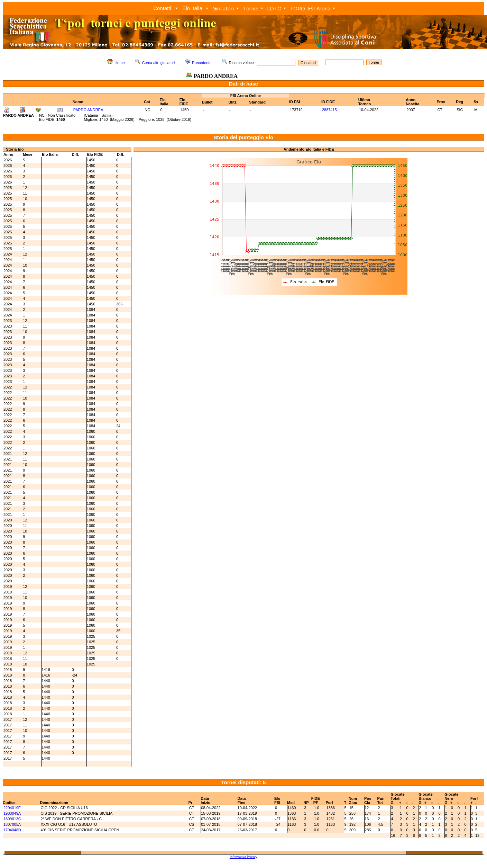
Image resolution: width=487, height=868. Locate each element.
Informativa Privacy (243, 857)
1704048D (12, 830)
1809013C (12, 819)
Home (120, 63)
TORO (297, 8)
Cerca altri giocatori (159, 63)
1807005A (12, 824)
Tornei (251, 8)
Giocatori (223, 8)
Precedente (202, 63)
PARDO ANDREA (88, 110)
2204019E (12, 808)
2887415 (329, 110)
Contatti (162, 8)
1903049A (12, 813)
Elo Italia (192, 8)
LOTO (274, 8)
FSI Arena (319, 8)
